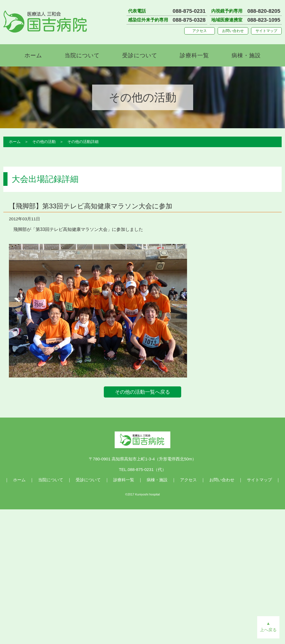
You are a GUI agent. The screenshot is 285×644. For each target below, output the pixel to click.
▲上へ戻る (268, 626)
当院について (82, 55)
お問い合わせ (233, 31)
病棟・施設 (246, 55)
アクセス (200, 31)
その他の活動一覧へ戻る (142, 392)
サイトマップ (266, 31)
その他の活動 (44, 142)
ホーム (33, 55)
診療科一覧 (194, 55)
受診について (140, 55)
